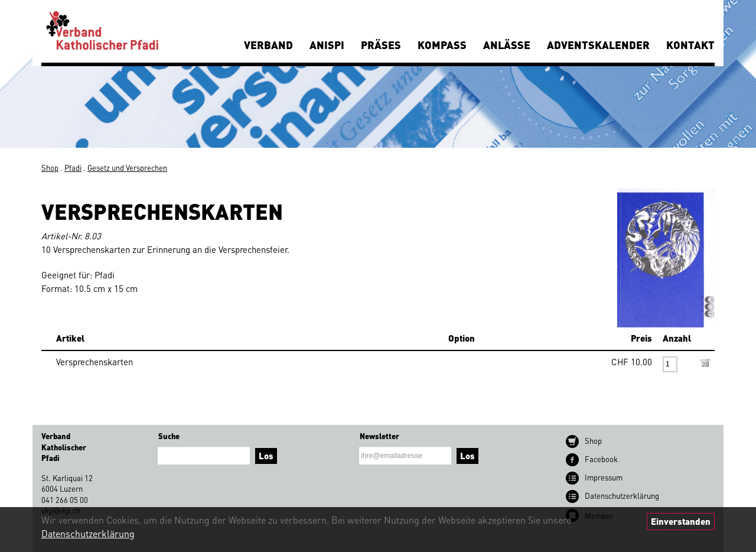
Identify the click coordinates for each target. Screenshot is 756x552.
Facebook (601, 459)
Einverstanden (681, 521)
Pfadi (73, 168)
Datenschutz (622, 496)
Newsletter (379, 436)
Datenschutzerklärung (88, 533)
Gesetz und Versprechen (127, 168)
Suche (169, 436)
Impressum (604, 477)
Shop (50, 168)
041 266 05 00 (65, 500)
